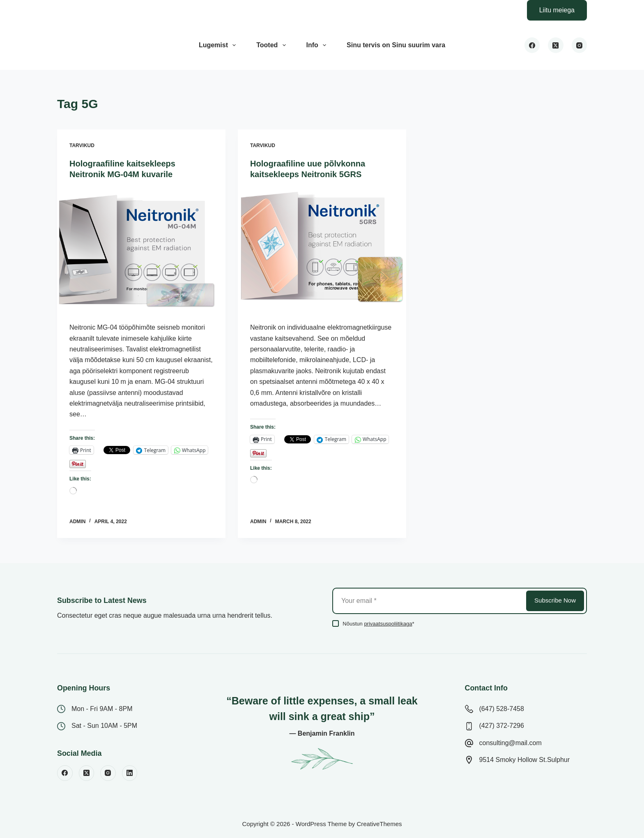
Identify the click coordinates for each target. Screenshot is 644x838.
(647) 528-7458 (502, 709)
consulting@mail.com (511, 743)
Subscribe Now (555, 600)
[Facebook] (532, 45)
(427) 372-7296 (502, 726)
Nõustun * (378, 624)
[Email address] (429, 601)
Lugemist (219, 45)
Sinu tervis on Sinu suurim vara (396, 45)
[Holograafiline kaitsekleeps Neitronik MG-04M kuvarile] (141, 251)
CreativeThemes (379, 824)
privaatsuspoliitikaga (388, 624)
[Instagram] (580, 45)
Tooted (273, 45)
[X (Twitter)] (556, 45)
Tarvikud (82, 145)
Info (318, 45)
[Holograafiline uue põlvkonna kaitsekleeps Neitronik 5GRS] (322, 251)
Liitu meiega (557, 10)
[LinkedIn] (130, 773)
